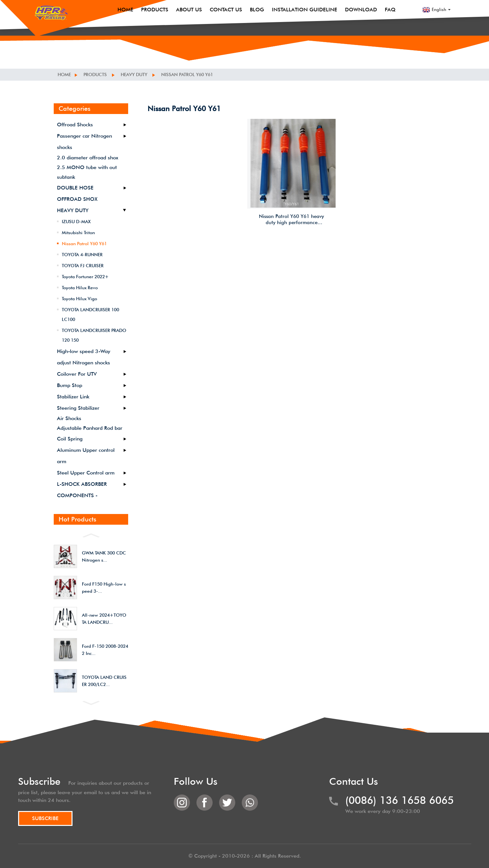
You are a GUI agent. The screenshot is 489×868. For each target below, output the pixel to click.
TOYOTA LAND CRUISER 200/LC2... (104, 681)
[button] (91, 535)
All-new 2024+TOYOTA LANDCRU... (104, 619)
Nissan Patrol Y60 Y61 (187, 74)
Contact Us (226, 10)
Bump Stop (70, 385)
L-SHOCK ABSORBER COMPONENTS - (82, 490)
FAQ (390, 10)
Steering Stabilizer (78, 408)
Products (155, 10)
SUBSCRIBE (45, 818)
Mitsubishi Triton (78, 233)
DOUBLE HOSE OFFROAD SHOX (77, 193)
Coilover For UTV (77, 374)
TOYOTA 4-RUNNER (82, 255)
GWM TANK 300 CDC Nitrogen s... (104, 556)
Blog (257, 10)
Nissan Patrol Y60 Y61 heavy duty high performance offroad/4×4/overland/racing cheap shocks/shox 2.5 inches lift (292, 220)
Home (125, 10)
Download (361, 10)
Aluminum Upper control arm (86, 456)
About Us (189, 10)
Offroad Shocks (75, 125)
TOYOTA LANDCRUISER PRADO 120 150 (94, 335)
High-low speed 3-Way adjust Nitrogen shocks (84, 357)
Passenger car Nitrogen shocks (84, 142)
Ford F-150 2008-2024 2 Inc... (105, 650)
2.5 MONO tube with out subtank (87, 172)
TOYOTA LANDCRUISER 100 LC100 (90, 314)
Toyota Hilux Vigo (79, 299)
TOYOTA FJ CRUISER (83, 266)
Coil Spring (70, 439)
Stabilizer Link (73, 397)
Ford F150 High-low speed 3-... (104, 588)
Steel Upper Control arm (86, 473)
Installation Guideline (305, 10)
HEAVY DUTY (134, 74)
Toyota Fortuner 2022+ (85, 277)
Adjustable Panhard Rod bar (90, 428)
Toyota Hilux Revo (80, 288)
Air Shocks (69, 418)
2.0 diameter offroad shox (88, 158)
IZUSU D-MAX (76, 222)
